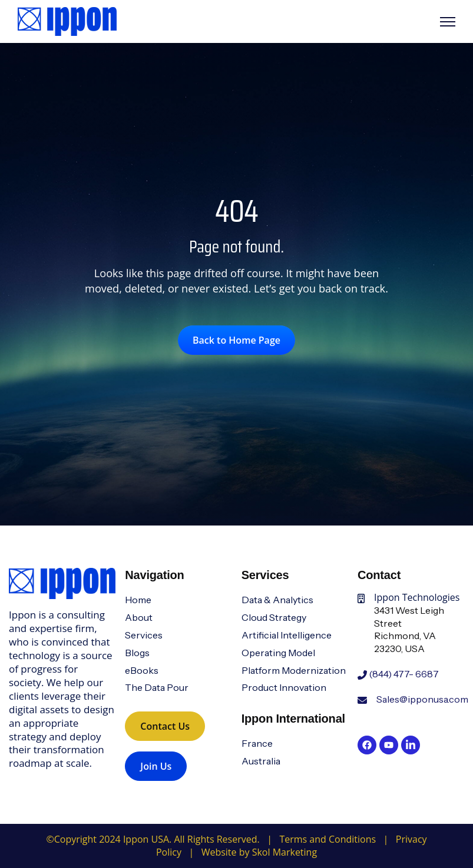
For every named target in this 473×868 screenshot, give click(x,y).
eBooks (142, 670)
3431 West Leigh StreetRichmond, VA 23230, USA (409, 629)
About (139, 617)
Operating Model (278, 653)
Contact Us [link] (165, 726)
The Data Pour (157, 687)
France (257, 743)
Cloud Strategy (274, 617)
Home (138, 600)
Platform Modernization (294, 670)
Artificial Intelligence (287, 635)
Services (144, 635)
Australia (261, 761)
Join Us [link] (156, 766)
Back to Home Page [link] (236, 340)
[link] (67, 21)
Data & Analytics (277, 600)
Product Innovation (284, 687)
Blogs (137, 653)
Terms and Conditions (328, 839)
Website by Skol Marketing (259, 852)
